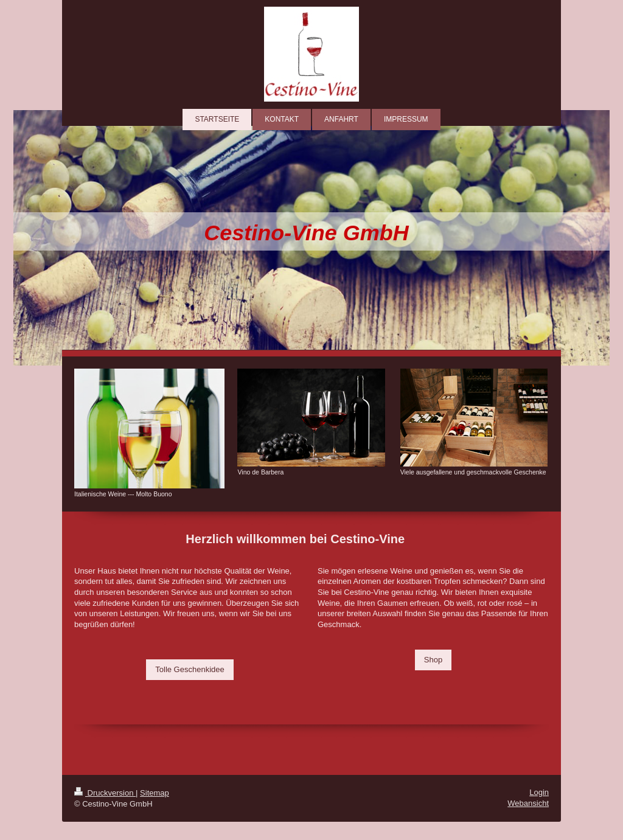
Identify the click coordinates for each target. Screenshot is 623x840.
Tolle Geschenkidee (190, 669)
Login (539, 792)
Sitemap (155, 793)
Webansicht (528, 803)
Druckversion (105, 793)
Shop (433, 660)
